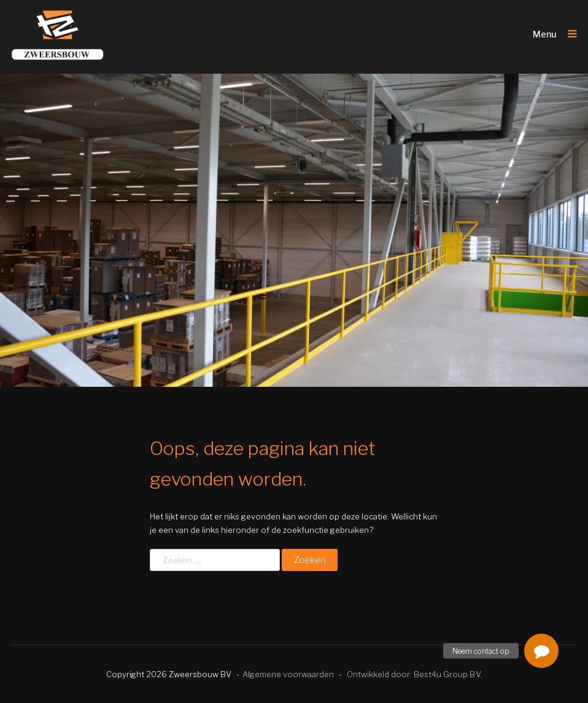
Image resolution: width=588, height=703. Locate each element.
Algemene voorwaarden (288, 674)
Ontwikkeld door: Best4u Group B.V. (414, 674)
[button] (541, 651)
